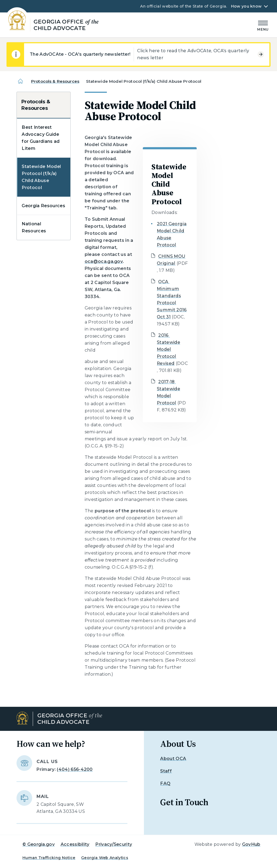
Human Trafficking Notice (49, 858)
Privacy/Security (114, 844)
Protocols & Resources (55, 81)
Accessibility (75, 844)
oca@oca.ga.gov (104, 261)
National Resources (34, 227)
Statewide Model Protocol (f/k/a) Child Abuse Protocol (41, 177)
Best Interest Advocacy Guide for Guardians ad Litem (41, 138)
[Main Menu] (263, 25)
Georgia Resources (43, 206)
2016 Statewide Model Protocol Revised (169, 349)
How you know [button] (246, 6)
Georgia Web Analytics (105, 858)
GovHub (251, 844)
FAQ (165, 783)
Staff (166, 771)
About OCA (173, 759)
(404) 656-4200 (75, 769)
